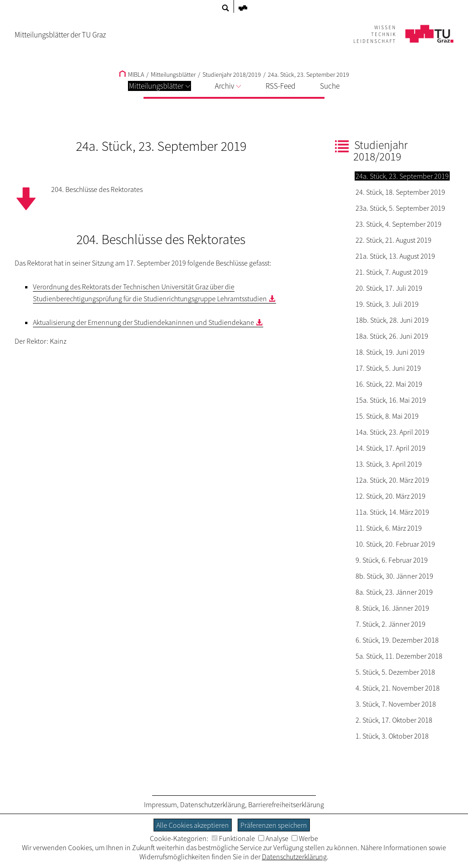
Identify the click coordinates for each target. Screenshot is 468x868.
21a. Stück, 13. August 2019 (395, 256)
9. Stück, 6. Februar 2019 (392, 560)
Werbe (305, 838)
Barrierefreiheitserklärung (286, 804)
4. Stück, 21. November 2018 (398, 688)
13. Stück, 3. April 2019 (389, 464)
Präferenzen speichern (274, 825)
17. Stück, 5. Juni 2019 (388, 368)
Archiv (228, 86)
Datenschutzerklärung (213, 804)
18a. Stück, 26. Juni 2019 (392, 336)
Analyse (273, 838)
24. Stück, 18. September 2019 (400, 192)
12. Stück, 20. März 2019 (391, 496)
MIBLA (132, 75)
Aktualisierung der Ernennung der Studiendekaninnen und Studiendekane (144, 322)
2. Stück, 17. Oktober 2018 (394, 720)
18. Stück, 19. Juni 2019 (390, 352)
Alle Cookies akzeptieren (193, 825)
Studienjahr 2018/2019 (232, 75)
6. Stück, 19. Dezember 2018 (397, 640)
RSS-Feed (280, 86)
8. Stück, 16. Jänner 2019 (392, 608)
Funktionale (233, 838)
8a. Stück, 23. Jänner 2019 (394, 592)
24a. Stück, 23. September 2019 (308, 75)
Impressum (160, 804)
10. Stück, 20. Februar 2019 (395, 544)
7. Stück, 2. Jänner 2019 (391, 624)
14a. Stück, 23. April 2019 (392, 432)
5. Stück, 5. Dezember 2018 (395, 672)
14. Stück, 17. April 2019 (391, 448)
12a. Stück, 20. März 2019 (392, 480)
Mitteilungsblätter (160, 86)
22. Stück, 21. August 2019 (394, 240)
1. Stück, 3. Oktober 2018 (392, 736)
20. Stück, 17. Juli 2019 (389, 288)
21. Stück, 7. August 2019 (392, 272)
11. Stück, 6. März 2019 (389, 528)
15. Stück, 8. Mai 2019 (387, 416)
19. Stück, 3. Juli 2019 (387, 304)
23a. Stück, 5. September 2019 (400, 208)
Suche (330, 86)
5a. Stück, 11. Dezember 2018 (399, 656)
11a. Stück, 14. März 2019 (392, 512)
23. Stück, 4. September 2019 (399, 224)
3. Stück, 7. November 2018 (396, 704)
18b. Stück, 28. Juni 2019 (392, 320)
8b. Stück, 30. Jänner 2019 (394, 576)
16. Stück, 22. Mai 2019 (389, 384)
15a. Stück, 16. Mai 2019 (391, 400)
